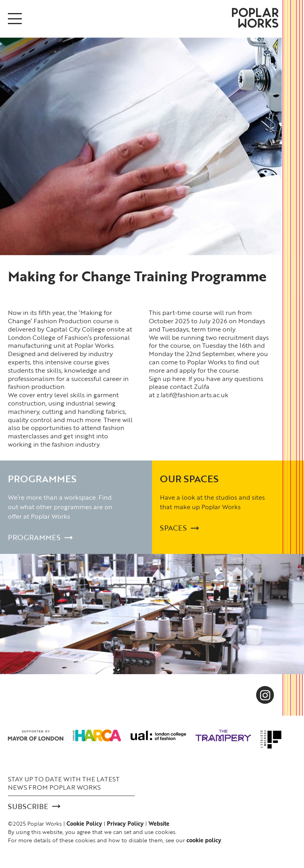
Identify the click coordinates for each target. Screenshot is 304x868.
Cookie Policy (84, 823)
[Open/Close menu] (15, 19)
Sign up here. (168, 379)
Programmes (42, 479)
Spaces (179, 528)
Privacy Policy (125, 823)
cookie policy (204, 840)
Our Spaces (189, 479)
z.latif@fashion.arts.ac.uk (192, 395)
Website (159, 823)
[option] (141, 146)
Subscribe (34, 806)
